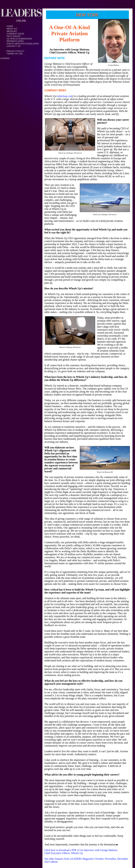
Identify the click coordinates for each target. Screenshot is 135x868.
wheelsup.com (65, 96)
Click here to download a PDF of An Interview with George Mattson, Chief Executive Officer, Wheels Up (81, 852)
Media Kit (12, 29)
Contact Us (13, 46)
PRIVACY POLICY (15, 51)
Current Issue (15, 34)
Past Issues (14, 36)
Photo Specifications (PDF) (23, 44)
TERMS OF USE (15, 54)
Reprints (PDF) (15, 41)
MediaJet (12, 31)
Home (10, 26)
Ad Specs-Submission (19, 39)
